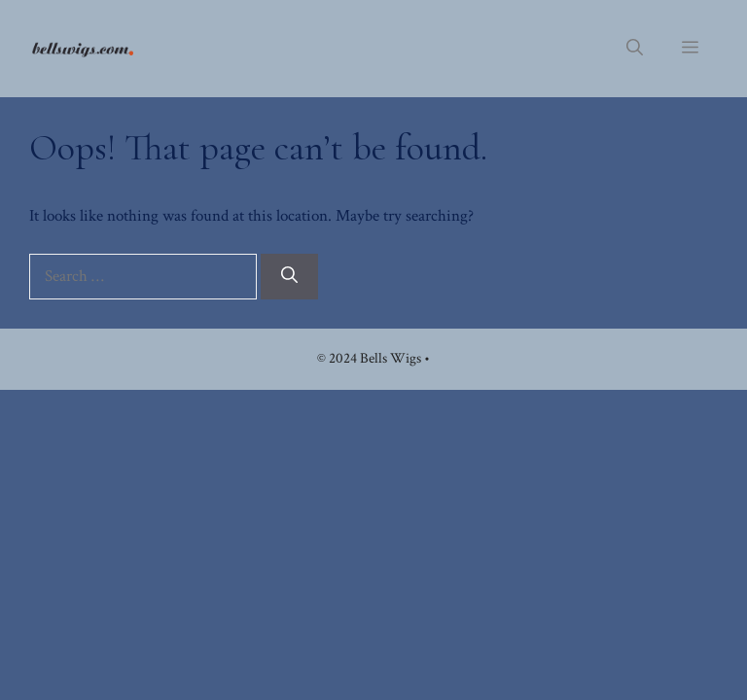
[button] (635, 49)
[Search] (289, 277)
